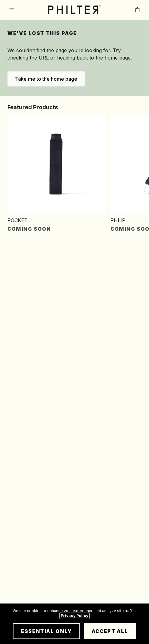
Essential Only (46, 631)
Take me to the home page (46, 79)
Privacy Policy (74, 616)
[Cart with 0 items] (137, 10)
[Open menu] (12, 10)
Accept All (110, 631)
